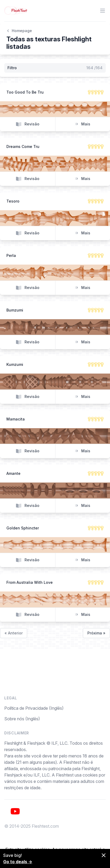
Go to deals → (18, 862)
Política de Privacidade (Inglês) (34, 708)
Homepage (19, 31)
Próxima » (96, 633)
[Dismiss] (104, 855)
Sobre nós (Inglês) (22, 719)
